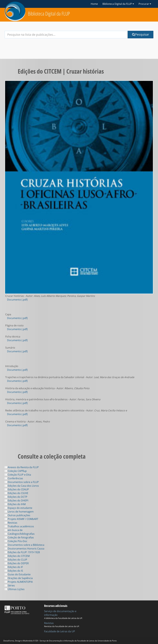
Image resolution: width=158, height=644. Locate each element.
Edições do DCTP (16, 497)
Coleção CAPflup (16, 471)
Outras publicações (17, 515)
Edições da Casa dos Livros (22, 486)
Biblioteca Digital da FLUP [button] (118, 4)
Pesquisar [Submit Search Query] (141, 34)
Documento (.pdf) (17, 300)
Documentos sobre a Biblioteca (24, 545)
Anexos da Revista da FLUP (22, 467)
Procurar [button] (145, 4)
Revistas (11, 523)
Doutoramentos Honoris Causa (24, 549)
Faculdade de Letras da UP (60, 631)
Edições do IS (14, 571)
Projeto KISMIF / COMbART (21, 519)
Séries (10, 585)
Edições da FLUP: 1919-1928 (22, 552)
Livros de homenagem (19, 512)
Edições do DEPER (17, 563)
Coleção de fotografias (19, 537)
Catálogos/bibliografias (20, 534)
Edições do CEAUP (17, 489)
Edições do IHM (15, 504)
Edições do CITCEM (17, 556)
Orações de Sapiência (19, 578)
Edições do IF (14, 567)
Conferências (14, 478)
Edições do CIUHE (16, 493)
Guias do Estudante (18, 574)
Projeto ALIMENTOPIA (19, 582)
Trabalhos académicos (19, 526)
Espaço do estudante (18, 508)
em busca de (14, 530)
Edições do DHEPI (16, 501)
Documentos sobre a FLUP (22, 482)
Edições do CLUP (16, 560)
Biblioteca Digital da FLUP (49, 14)
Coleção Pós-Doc (16, 541)
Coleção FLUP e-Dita (18, 475)
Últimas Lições (15, 589)
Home (94, 4)
